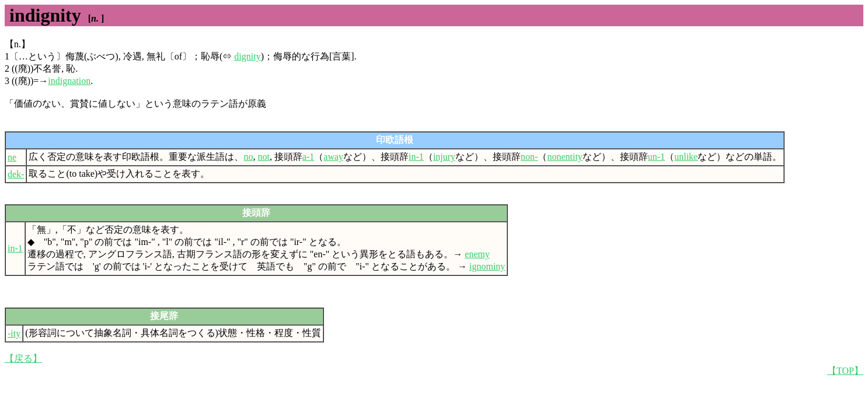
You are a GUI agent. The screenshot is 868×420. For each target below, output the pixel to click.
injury (444, 157)
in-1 (416, 157)
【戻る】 (23, 358)
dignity (247, 56)
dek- (16, 174)
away (333, 157)
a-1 (308, 157)
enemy (477, 254)
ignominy (487, 266)
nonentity (564, 157)
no (248, 157)
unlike (686, 157)
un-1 (656, 157)
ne (12, 157)
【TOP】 (845, 371)
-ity (14, 333)
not (263, 157)
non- (529, 157)
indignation (69, 81)
